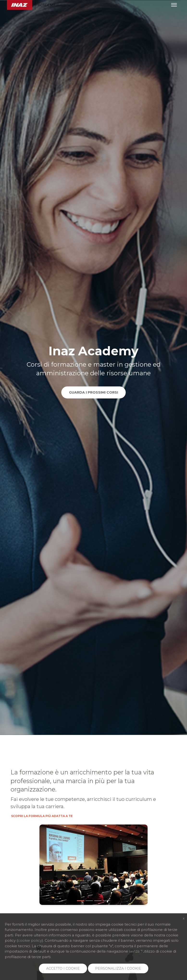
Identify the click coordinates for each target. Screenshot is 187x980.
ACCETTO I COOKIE (63, 968)
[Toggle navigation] (174, 5)
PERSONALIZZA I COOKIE (118, 968)
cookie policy (30, 940)
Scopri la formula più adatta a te (42, 816)
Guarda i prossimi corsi (93, 392)
